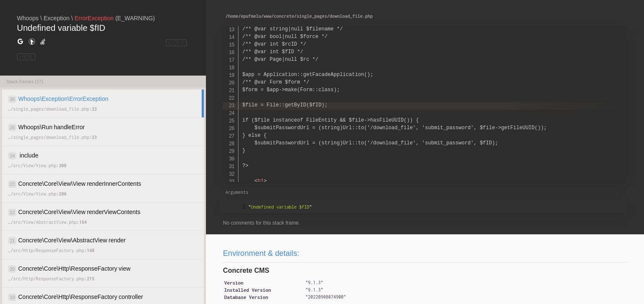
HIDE (26, 57)
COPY (176, 43)
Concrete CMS (246, 270)
